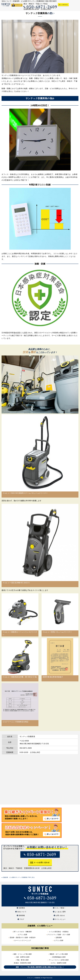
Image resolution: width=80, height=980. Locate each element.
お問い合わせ (60, 915)
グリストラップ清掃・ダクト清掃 (59, 935)
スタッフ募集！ (60, 908)
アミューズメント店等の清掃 (59, 960)
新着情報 (22, 915)
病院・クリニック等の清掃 (23, 954)
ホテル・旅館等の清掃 (59, 963)
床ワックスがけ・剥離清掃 (23, 932)
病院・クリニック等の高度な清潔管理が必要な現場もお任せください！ (40, 967)
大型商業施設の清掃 (59, 957)
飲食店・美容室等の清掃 (23, 963)
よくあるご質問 (60, 912)
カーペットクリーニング (23, 940)
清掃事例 (22, 908)
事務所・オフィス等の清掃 (59, 954)
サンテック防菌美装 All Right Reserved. (41, 978)
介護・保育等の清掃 (23, 957)
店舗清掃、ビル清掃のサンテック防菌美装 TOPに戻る (18, 877)
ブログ (22, 919)
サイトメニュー (60, 919)
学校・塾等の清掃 (23, 960)
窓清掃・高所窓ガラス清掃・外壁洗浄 (23, 938)
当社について (22, 912)
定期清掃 (59, 938)
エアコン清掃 (23, 935)
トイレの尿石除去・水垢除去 (59, 932)
